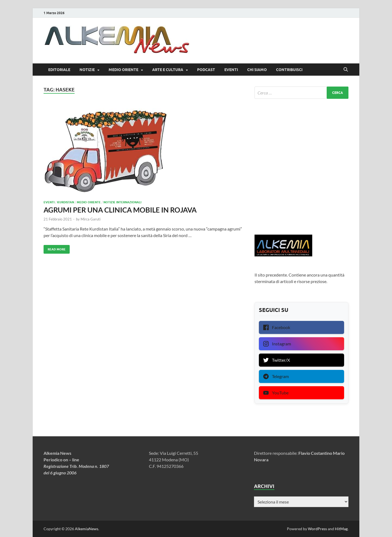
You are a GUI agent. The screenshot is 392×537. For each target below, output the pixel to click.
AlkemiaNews (87, 529)
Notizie (87, 70)
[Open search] (346, 70)
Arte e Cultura (168, 70)
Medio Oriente (123, 70)
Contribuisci (289, 70)
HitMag (341, 529)
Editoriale (59, 70)
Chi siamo (257, 70)
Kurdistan (66, 202)
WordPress (317, 529)
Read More (55, 248)
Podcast (206, 70)
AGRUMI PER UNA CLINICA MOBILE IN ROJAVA (120, 210)
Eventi (231, 70)
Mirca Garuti (91, 219)
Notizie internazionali (122, 202)
